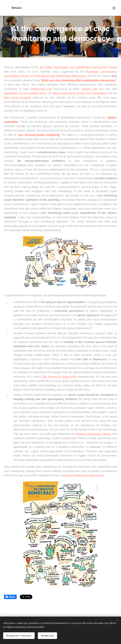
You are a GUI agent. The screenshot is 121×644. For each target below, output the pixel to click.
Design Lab (89, 89)
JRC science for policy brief (59, 377)
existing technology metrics (94, 434)
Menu (114, 8)
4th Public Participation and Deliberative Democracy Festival (78, 67)
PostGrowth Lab (41, 89)
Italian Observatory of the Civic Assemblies (80, 93)
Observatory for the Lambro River (25, 93)
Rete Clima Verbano (17, 98)
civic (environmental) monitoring (39, 135)
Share (10, 597)
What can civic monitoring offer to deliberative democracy (78, 80)
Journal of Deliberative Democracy (82, 475)
